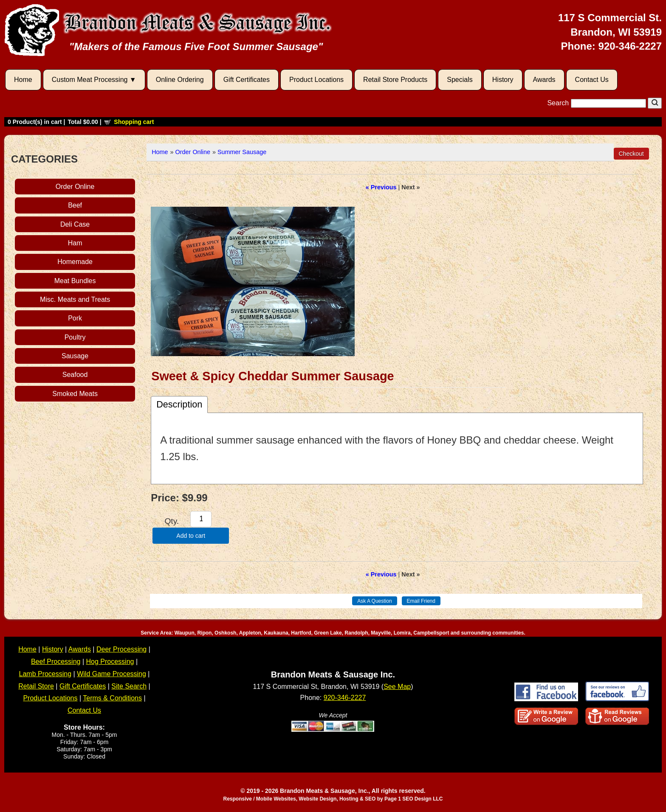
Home (23, 80)
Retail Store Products (395, 80)
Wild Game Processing (111, 674)
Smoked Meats (75, 394)
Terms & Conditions (112, 698)
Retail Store (36, 686)
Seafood (75, 375)
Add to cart (191, 536)
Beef (75, 205)
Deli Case (75, 224)
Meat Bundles (75, 281)
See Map (397, 687)
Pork (75, 318)
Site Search (129, 686)
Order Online (75, 187)
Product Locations (316, 80)
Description (179, 404)
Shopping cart (134, 122)
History (503, 80)
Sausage (75, 356)
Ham (75, 243)
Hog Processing (110, 662)
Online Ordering (180, 80)
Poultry (75, 337)
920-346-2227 (630, 46)
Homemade (75, 262)
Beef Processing (56, 662)
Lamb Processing (45, 674)
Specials (460, 80)
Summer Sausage (242, 152)
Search (597, 103)
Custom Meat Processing (90, 80)
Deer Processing (121, 649)
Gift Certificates (247, 80)
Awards (544, 80)
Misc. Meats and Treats (75, 299)
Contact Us (592, 80)
